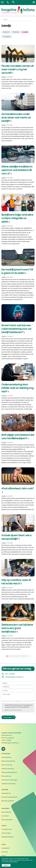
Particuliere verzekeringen (9, 780)
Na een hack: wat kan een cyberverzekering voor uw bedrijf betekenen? (16, 329)
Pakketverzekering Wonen (9, 772)
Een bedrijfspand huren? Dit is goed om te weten (17, 271)
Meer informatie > (13, 862)
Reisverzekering (6, 776)
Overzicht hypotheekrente (9, 797)
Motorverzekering (7, 765)
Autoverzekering (6, 757)
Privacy (4, 856)
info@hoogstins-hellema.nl (14, 677)
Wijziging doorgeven (8, 837)
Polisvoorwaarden (7, 820)
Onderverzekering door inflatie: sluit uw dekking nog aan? (17, 388)
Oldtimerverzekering (8, 769)
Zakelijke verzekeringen (9, 784)
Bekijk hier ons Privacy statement (13, 710)
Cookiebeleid (5, 848)
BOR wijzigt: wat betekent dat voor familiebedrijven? (18, 437)
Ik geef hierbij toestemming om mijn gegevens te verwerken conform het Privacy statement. (19, 706)
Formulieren (5, 816)
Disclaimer (5, 852)
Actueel (5, 19)
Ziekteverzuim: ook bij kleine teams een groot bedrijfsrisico (17, 628)
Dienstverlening (6, 812)
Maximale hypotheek (8, 801)
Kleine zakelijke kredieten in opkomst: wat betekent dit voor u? (17, 170)
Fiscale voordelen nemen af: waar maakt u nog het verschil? (18, 69)
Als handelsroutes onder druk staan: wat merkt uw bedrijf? (16, 118)
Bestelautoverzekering (8, 761)
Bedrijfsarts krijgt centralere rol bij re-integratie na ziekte (17, 218)
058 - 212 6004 (10, 674)
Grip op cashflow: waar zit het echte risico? (16, 582)
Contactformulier (7, 829)
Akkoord (6, 865)
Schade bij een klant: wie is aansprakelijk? (16, 537)
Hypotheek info (6, 793)
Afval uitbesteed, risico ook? (18, 488)
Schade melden (6, 833)
